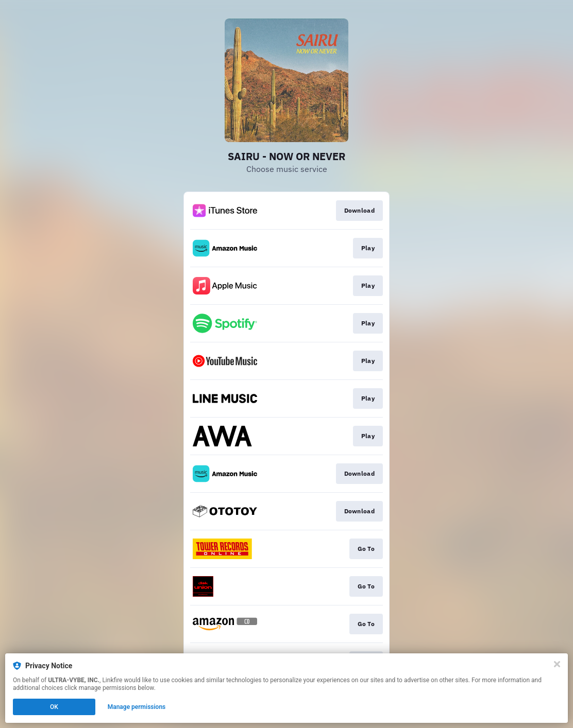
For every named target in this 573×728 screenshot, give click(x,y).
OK (54, 707)
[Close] (557, 664)
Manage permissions (137, 707)
